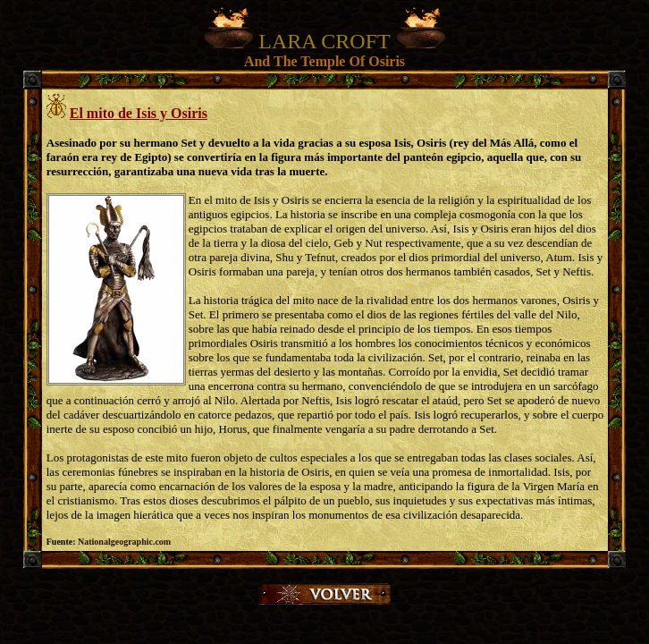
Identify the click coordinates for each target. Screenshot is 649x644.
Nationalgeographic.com (124, 542)
